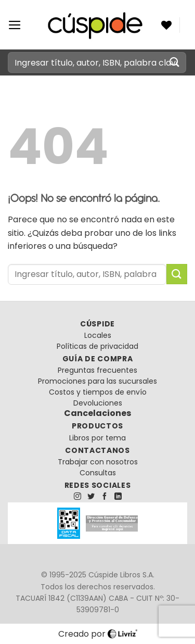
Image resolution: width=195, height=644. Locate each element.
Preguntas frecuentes (97, 370)
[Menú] (15, 25)
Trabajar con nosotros (98, 462)
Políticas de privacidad (97, 346)
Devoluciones (98, 403)
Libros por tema (97, 438)
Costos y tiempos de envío (98, 392)
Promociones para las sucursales (97, 381)
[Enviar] (175, 62)
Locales (98, 335)
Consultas (98, 473)
